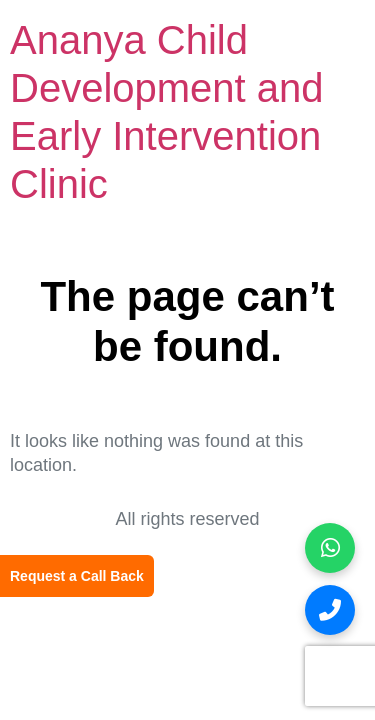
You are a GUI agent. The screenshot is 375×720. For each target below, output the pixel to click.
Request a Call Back (77, 576)
